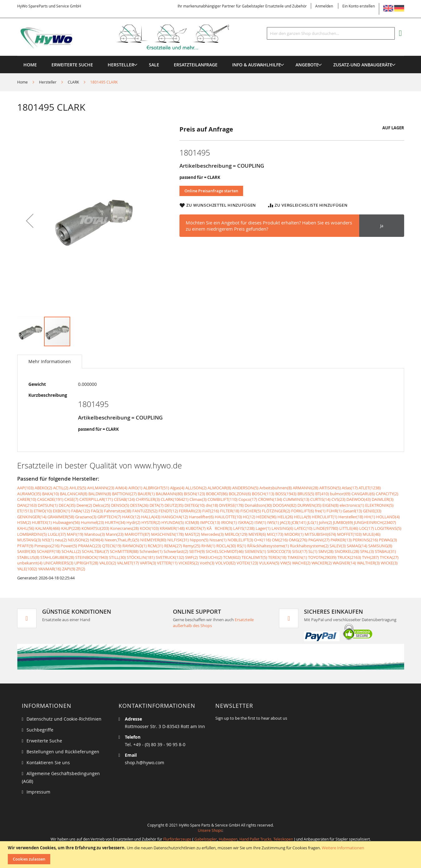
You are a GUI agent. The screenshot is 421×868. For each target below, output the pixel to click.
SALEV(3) (338, 546)
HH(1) (370, 517)
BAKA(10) (51, 494)
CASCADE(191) (50, 499)
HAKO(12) (131, 517)
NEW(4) (97, 540)
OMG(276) (298, 540)
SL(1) (313, 551)
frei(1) (320, 511)
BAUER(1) (146, 494)
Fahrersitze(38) (118, 511)
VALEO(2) (108, 563)
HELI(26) (285, 517)
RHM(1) (208, 546)
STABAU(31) (385, 551)
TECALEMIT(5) (254, 557)
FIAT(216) (211, 511)
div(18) (212, 505)
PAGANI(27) (319, 540)
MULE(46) (372, 534)
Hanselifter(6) (201, 517)
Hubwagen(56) (66, 522)
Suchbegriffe (40, 730)
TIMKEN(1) (297, 557)
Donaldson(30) (258, 505)
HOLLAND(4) (388, 517)
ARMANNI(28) (306, 488)
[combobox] (331, 33)
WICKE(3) (389, 563)
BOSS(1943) (286, 494)
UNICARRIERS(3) (58, 563)
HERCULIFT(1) (325, 517)
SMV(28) (326, 551)
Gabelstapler (206, 839)
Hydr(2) (133, 522)
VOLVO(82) (225, 563)
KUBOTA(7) (196, 528)
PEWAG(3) (388, 540)
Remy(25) (192, 546)
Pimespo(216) (47, 546)
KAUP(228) (71, 528)
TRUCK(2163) (349, 557)
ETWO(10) (43, 511)
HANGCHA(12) (175, 517)
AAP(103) (25, 488)
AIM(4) (121, 488)
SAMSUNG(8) (380, 546)
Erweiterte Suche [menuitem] (72, 65)
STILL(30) (117, 557)
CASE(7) (71, 499)
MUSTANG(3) (29, 540)
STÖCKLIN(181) (141, 557)
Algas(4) (177, 488)
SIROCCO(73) (279, 551)
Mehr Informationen (50, 361)
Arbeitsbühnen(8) (276, 488)
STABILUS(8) (28, 557)
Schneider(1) (151, 551)
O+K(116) (262, 540)
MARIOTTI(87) (137, 534)
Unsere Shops (210, 830)
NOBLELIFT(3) (240, 540)
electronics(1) (352, 505)
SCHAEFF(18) (49, 551)
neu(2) (61, 540)
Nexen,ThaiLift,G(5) (122, 540)
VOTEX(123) (247, 563)
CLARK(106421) (175, 499)
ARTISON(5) (330, 488)
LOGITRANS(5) (388, 528)
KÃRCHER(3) (219, 528)
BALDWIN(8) (100, 494)
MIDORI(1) (294, 534)
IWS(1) (273, 522)
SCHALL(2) (71, 551)
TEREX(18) (277, 557)
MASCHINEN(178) (167, 534)
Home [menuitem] (30, 65)
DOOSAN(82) (285, 505)
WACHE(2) (301, 563)
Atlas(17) (350, 488)
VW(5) (286, 563)
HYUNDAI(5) (173, 522)
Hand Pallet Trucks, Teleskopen (266, 839)
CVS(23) (338, 499)
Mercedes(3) (212, 534)
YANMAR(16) (50, 569)
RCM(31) (155, 546)
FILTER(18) (230, 511)
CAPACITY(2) (387, 494)
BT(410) (322, 494)
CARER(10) (27, 499)
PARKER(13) (341, 540)
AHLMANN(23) (101, 488)
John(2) (326, 522)
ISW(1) (260, 522)
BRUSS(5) (306, 494)
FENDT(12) (168, 511)
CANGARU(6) (363, 494)
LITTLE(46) (349, 528)
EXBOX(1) (61, 511)
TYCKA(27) (389, 557)
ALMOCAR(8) (219, 488)
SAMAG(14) (357, 546)
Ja (382, 226)
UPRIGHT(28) (86, 563)
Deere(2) (84, 505)
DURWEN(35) (309, 505)
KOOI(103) (149, 528)
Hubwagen (228, 839)
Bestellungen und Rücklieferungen (63, 752)
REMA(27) (173, 546)
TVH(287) (370, 557)
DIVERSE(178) (231, 505)
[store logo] (133, 37)
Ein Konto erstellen (359, 6)
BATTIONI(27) (124, 494)
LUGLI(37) (57, 534)
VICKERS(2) (189, 563)
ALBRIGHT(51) (156, 488)
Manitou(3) (95, 534)
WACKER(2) (322, 563)
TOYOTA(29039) (322, 557)
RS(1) (242, 546)
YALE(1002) (27, 569)
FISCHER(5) (251, 511)
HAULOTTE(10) (228, 517)
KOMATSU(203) (95, 528)
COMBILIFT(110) (223, 499)
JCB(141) (299, 522)
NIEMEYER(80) (153, 540)
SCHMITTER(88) (124, 551)
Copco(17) (248, 499)
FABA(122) (81, 511)
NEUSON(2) (78, 540)
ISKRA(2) (246, 522)
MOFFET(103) (349, 534)
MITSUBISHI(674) (320, 534)
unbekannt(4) (30, 563)
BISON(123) (194, 494)
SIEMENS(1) (255, 551)
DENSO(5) (120, 505)
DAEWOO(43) (359, 499)
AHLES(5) (78, 488)
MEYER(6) (257, 534)
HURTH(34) (115, 522)
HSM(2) (24, 522)
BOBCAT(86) (217, 494)
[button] (30, 221)
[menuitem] (121, 65)
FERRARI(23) (190, 511)
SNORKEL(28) (347, 551)
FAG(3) (97, 511)
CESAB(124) (124, 499)
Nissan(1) (218, 540)
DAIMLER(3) (383, 499)
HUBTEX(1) (42, 522)
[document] (211, 855)
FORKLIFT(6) (303, 511)
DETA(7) (157, 505)
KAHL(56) (26, 528)
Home (22, 82)
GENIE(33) (372, 511)
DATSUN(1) (48, 505)
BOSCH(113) (263, 494)
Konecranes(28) (125, 528)
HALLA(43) (151, 517)
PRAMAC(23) (90, 546)
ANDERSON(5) (245, 488)
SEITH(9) (197, 551)
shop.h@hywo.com (144, 762)
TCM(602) (232, 557)
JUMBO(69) (343, 522)
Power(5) (69, 546)
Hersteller (48, 82)
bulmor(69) (340, 494)
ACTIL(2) (61, 488)
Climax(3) (198, 499)
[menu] (211, 56)
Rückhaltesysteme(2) (309, 546)
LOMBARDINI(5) (32, 534)
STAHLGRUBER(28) (57, 557)
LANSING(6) (282, 528)
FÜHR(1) (334, 511)
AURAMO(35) (29, 494)
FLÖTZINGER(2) (276, 511)
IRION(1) (229, 522)
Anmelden (324, 6)
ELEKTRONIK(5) (379, 505)
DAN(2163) (27, 505)
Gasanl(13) (352, 511)
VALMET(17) (128, 563)
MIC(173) (275, 534)
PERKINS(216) (365, 540)
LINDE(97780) (326, 528)
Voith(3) (207, 563)
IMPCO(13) (210, 522)
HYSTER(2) (151, 522)
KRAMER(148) (172, 528)
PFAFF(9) (25, 546)
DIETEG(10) (195, 505)
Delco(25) (102, 505)
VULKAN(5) (269, 563)
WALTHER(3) (368, 563)
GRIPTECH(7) (109, 517)
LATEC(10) (303, 528)
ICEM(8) (192, 522)
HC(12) (249, 517)
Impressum (38, 792)
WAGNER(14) (344, 563)
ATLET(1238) (370, 488)
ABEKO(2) (43, 488)
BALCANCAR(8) (74, 494)
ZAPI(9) (69, 569)
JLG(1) (313, 522)
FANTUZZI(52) (145, 511)
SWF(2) (191, 557)
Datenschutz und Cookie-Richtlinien (64, 719)
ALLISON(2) (196, 488)
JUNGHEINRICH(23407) (375, 522)
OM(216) (280, 540)
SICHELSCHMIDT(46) (225, 551)
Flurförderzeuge (177, 839)
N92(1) (48, 540)
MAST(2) (192, 534)
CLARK (73, 82)
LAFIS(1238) (244, 528)
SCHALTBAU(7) (95, 551)
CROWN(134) (270, 499)
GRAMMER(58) (61, 517)
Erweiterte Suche (44, 741)
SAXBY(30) (27, 551)
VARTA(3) (148, 563)
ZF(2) (81, 569)
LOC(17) (367, 528)
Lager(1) (263, 528)
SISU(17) (300, 551)
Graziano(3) (86, 517)
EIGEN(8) (330, 505)
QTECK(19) (112, 546)
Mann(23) (115, 534)
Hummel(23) (92, 522)
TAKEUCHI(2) (210, 557)
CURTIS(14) (320, 499)
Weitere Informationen (343, 848)
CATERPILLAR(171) (96, 499)
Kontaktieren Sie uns (48, 762)
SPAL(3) (367, 551)
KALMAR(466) (48, 528)
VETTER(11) (167, 563)
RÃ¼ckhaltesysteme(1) (268, 546)
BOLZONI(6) (240, 494)
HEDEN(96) (266, 517)
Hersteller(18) (351, 517)
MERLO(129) (236, 534)
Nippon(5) (199, 540)
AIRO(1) (135, 488)
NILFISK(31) (178, 540)
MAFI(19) (75, 534)
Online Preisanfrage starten (211, 191)
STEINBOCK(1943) (92, 557)
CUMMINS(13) (296, 499)
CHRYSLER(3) (148, 499)
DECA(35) (67, 505)
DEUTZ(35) (174, 505)
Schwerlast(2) (176, 551)
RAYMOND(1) (135, 546)
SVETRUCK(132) (170, 557)
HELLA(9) (302, 517)
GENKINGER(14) (32, 517)
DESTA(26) (139, 505)
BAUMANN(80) (169, 494)
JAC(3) (285, 522)
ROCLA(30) (226, 546)
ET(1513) (25, 511)
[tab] (50, 362)
